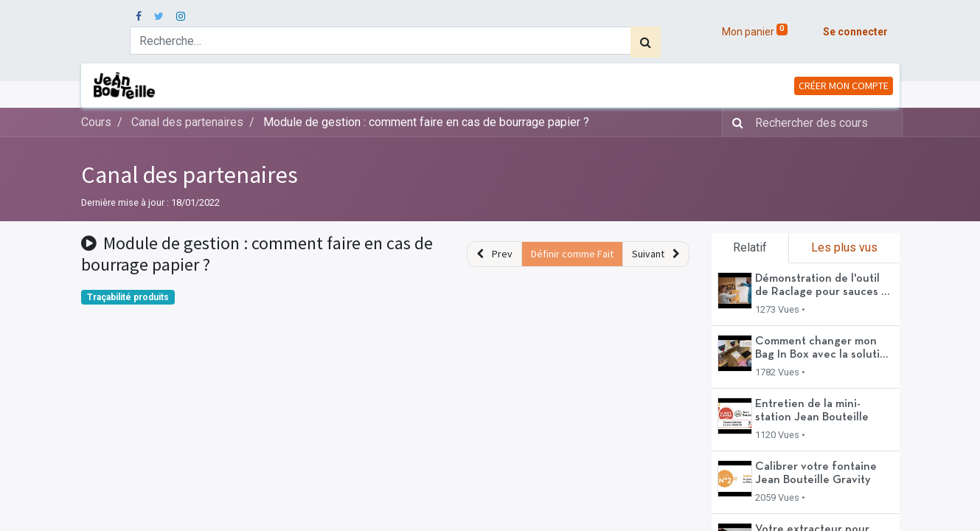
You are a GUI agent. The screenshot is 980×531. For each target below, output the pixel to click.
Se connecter (855, 32)
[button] (494, 254)
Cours (96, 122)
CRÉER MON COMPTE (844, 86)
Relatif (750, 247)
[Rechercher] (646, 42)
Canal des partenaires (190, 175)
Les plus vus (844, 247)
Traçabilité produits (128, 297)
